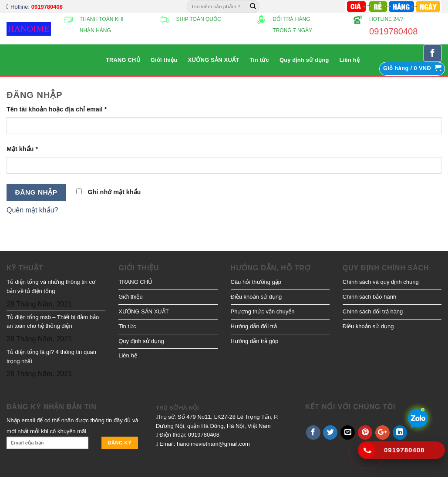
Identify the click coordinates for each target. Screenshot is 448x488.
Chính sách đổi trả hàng (373, 311)
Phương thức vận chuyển (263, 311)
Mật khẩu (22, 149)
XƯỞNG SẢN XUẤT (213, 60)
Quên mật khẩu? (32, 210)
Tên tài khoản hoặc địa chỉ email (57, 109)
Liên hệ (350, 60)
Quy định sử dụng (304, 60)
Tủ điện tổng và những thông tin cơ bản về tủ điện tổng (51, 286)
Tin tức (259, 60)
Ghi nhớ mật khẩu (109, 192)
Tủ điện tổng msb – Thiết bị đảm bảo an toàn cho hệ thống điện (53, 322)
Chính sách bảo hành (369, 297)
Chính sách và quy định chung (381, 282)
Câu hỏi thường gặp (256, 282)
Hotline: (37, 7)
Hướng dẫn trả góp (255, 341)
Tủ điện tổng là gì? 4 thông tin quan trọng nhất (51, 357)
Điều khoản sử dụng (256, 297)
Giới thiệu (164, 60)
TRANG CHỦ (123, 60)
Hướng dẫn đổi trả (254, 326)
